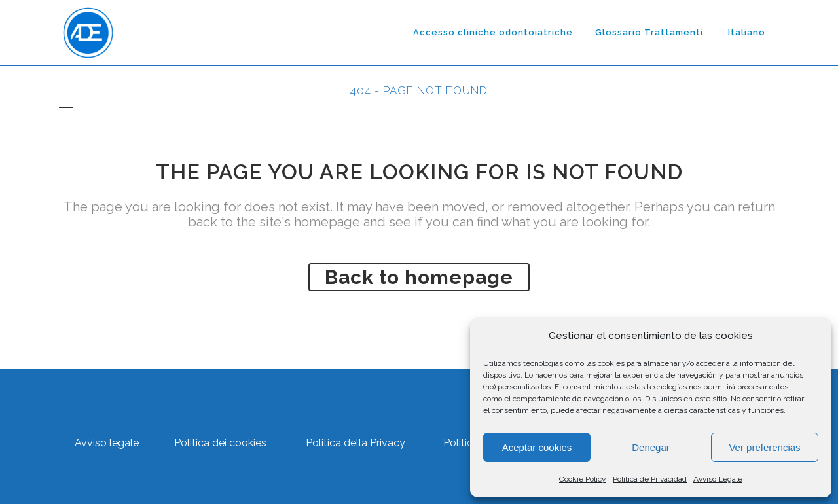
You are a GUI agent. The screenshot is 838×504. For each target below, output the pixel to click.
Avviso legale (107, 443)
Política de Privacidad (650, 479)
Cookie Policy (583, 479)
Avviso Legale (718, 479)
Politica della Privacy (355, 443)
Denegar (651, 447)
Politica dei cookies (220, 443)
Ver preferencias (764, 447)
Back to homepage (419, 277)
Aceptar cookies (537, 447)
